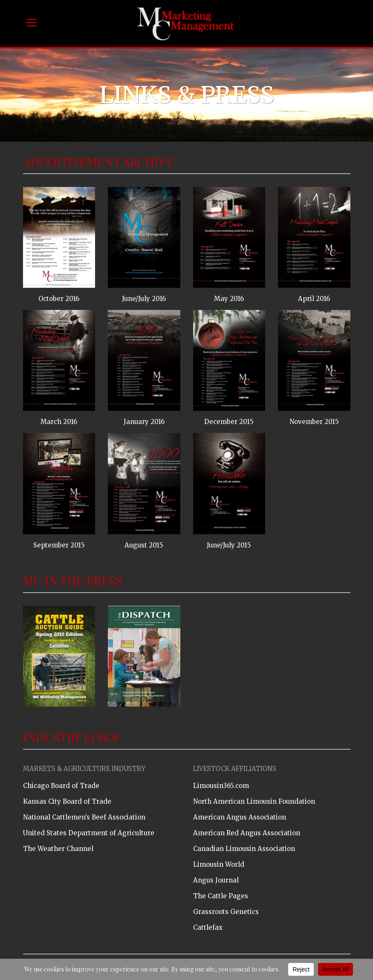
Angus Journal (216, 880)
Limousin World (219, 864)
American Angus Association (240, 817)
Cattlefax (208, 927)
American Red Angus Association (247, 833)
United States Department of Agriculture (89, 833)
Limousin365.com (221, 786)
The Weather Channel (58, 849)
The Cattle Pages (221, 896)
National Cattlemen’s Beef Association (84, 817)
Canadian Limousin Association (244, 849)
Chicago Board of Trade (61, 786)
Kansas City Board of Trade (67, 801)
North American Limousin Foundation (254, 801)
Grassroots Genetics (226, 912)
